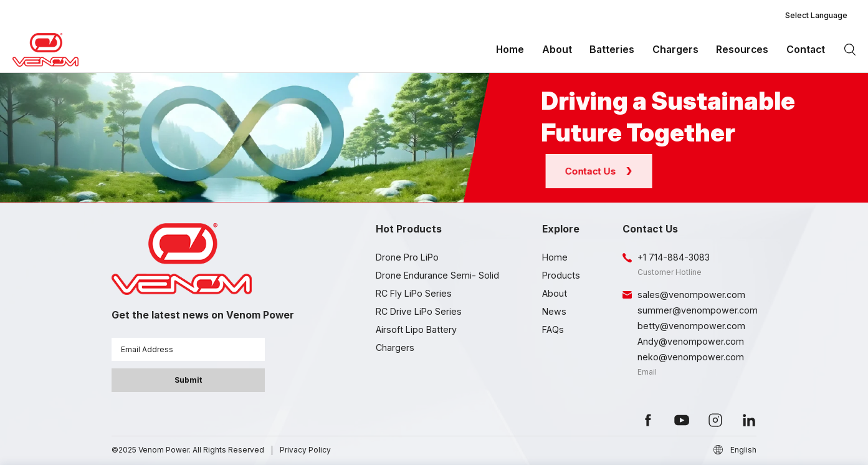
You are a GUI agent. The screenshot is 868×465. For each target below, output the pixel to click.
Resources (742, 50)
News (554, 311)
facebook (648, 420)
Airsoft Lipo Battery (416, 329)
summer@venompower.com (698, 310)
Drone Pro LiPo (407, 257)
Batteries (612, 50)
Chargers (675, 50)
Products (561, 275)
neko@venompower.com (691, 357)
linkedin (749, 420)
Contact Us (603, 171)
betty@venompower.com (691, 326)
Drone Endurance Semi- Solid (437, 275)
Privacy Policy (305, 450)
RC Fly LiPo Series (414, 293)
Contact (806, 50)
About (557, 50)
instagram (715, 420)
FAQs (553, 329)
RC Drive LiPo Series (419, 311)
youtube (682, 420)
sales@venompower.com (691, 295)
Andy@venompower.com (691, 341)
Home (510, 50)
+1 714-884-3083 (674, 257)
